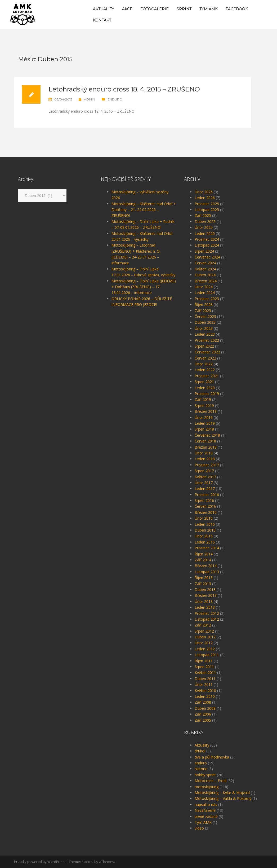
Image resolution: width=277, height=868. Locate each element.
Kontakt (102, 20)
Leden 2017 (205, 488)
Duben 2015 (205, 530)
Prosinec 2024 (207, 239)
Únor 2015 (204, 536)
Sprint (184, 9)
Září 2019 (203, 399)
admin (90, 99)
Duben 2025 (205, 222)
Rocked (88, 862)
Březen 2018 (206, 447)
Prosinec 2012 (207, 613)
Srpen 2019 (204, 405)
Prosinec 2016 (207, 495)
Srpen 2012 (204, 631)
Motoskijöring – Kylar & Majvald (222, 793)
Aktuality (104, 9)
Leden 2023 (205, 334)
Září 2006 (203, 714)
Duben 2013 (205, 589)
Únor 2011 (204, 684)
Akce (127, 9)
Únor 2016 (204, 518)
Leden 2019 (205, 423)
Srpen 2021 (204, 382)
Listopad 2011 (207, 655)
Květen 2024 (205, 269)
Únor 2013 (204, 601)
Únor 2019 (204, 417)
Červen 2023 (205, 316)
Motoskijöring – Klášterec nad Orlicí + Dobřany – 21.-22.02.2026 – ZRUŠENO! (144, 210)
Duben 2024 (205, 275)
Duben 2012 (205, 637)
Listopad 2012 (207, 619)
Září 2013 (203, 584)
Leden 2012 (205, 649)
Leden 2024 (205, 293)
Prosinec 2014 (207, 548)
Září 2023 (203, 311)
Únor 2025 (204, 227)
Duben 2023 (205, 322)
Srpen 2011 (204, 667)
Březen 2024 (206, 281)
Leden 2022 (205, 370)
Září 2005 (203, 720)
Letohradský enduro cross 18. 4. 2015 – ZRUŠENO (124, 89)
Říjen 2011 (204, 661)
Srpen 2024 (204, 251)
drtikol (200, 751)
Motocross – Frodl (211, 781)
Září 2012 (203, 625)
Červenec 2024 (207, 257)
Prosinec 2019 (207, 394)
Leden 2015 (205, 542)
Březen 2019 (206, 411)
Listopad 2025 (207, 210)
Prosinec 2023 (207, 299)
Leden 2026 (205, 198)
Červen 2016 (205, 506)
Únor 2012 (204, 643)
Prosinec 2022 (207, 340)
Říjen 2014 (204, 554)
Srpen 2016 (204, 500)
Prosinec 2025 (207, 204)
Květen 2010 (205, 691)
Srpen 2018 (204, 429)
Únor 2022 (204, 364)
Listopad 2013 (207, 572)
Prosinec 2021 (207, 376)
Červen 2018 (205, 441)
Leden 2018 (205, 459)
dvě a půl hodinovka (212, 757)
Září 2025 (203, 215)
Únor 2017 (204, 483)
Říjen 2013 (204, 578)
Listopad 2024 (207, 245)
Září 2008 (203, 702)
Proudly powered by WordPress (40, 862)
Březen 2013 (206, 595)
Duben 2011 (205, 679)
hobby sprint (205, 775)
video (199, 828)
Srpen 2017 (204, 471)
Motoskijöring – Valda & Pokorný (223, 798)
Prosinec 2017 (207, 465)
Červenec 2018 (207, 435)
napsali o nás (206, 805)
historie (201, 769)
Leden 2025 (205, 233)
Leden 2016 (205, 524)
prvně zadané (206, 816)
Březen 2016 (206, 512)
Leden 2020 (205, 388)
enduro (115, 99)
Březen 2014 (206, 566)
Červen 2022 (205, 358)
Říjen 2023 (204, 304)
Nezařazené (205, 810)
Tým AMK (209, 9)
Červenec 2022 (207, 352)
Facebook (237, 9)
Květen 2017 (205, 477)
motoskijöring (207, 787)
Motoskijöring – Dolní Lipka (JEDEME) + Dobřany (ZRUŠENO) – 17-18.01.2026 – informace (144, 287)
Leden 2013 (205, 607)
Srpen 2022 (204, 346)
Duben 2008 (205, 708)
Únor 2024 (204, 287)
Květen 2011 (205, 672)
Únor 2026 (204, 192)
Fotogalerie (155, 9)
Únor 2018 (204, 453)
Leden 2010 (205, 696)
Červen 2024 (205, 263)
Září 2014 (203, 560)
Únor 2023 (204, 328)
